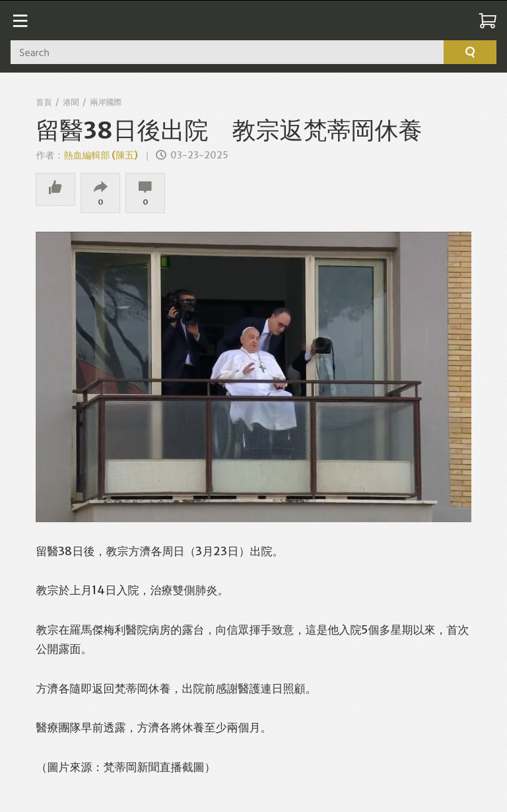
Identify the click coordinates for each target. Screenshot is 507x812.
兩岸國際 (106, 102)
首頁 (44, 102)
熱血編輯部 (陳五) (101, 155)
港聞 (71, 102)
